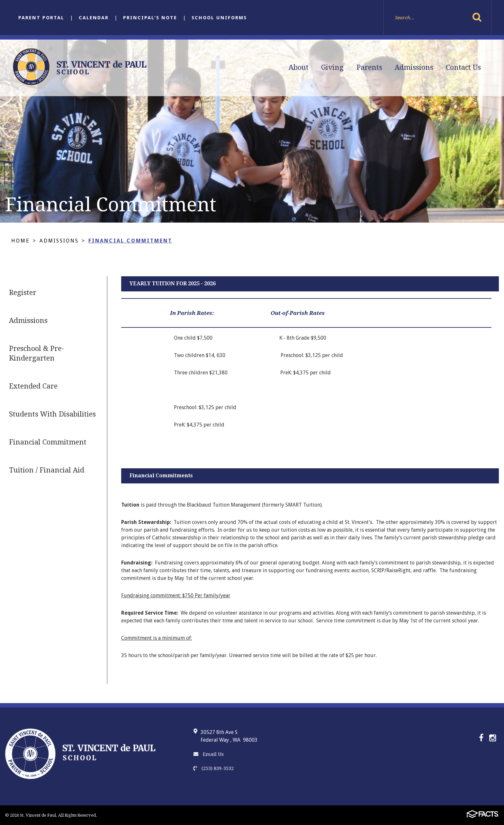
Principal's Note (150, 18)
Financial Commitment (130, 241)
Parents (369, 67)
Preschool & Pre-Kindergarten (36, 353)
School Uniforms (219, 18)
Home (21, 241)
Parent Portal (41, 18)
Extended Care (33, 386)
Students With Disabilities (52, 414)
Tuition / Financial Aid (47, 470)
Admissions (414, 67)
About (299, 67)
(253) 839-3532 (214, 768)
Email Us (209, 754)
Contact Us (463, 67)
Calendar (94, 18)
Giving (332, 67)
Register (23, 293)
